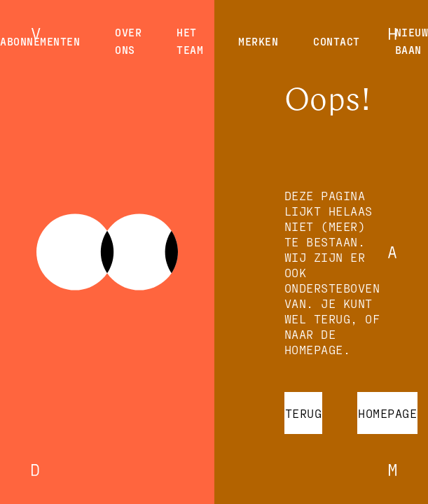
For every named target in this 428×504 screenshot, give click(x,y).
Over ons (128, 41)
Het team (190, 41)
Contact (337, 41)
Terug (304, 413)
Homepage (387, 413)
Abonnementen (40, 41)
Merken (258, 41)
